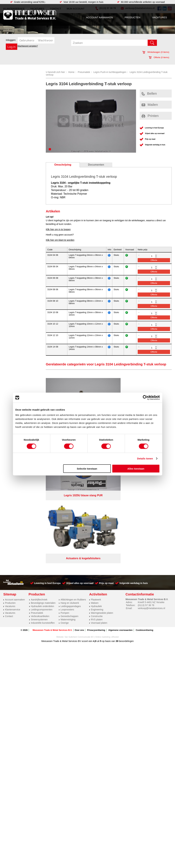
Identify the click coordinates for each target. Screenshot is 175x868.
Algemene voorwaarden (121, 484)
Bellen (149, 93)
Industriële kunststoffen (43, 477)
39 (117, 495)
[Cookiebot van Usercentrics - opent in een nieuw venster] (145, 398)
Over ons (79, 484)
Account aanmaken (99, 17)
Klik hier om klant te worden (60, 240)
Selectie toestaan (87, 468)
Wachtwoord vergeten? (28, 46)
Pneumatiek (84, 72)
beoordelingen (126, 495)
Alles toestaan (136, 468)
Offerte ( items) (159, 57)
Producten (132, 17)
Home (71, 72)
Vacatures (159, 17)
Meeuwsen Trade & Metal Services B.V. (52, 484)
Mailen (150, 105)
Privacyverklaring (96, 484)
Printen (150, 116)
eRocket (115, 491)
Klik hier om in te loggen (58, 229)
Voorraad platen (99, 477)
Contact (9, 470)
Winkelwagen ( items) (156, 52)
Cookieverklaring (144, 484)
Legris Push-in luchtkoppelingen (110, 72)
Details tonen (145, 458)
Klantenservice (13, 463)
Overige (65, 477)
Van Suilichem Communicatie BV (79, 491)
